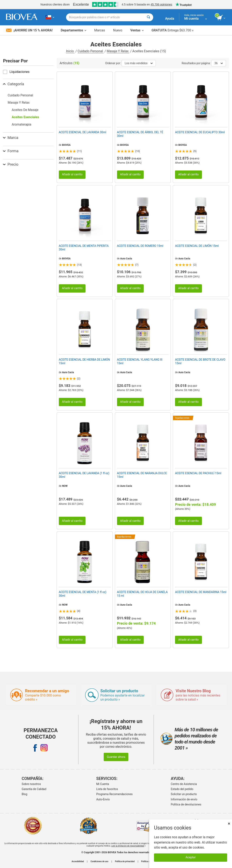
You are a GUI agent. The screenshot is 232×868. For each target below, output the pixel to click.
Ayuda (170, 19)
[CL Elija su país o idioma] (50, 17)
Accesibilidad (78, 862)
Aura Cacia (126, 259)
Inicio (70, 51)
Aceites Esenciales (25, 117)
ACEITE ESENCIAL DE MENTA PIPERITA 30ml (84, 248)
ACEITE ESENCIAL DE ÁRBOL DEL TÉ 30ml (140, 134)
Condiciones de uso (99, 862)
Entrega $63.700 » (172, 30)
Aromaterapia (22, 124)
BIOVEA (66, 145)
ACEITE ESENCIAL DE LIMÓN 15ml (197, 246)
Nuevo (118, 30)
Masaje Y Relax (118, 51)
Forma (11, 151)
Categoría (14, 84)
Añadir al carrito (72, 174)
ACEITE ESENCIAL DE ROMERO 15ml (140, 246)
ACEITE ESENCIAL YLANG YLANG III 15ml (140, 361)
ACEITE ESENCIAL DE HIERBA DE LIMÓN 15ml (84, 361)
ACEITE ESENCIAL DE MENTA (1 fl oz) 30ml (83, 594)
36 (219, 63)
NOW (65, 486)
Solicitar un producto (184, 794)
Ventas (137, 30)
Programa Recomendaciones (114, 794)
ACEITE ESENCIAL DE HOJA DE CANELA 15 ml (142, 594)
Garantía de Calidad (34, 789)
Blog (24, 794)
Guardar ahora (116, 757)
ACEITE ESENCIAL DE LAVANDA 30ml (82, 132)
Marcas (100, 30)
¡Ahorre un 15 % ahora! (29, 30)
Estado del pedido (182, 789)
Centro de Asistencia (184, 784)
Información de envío (184, 799)
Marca (11, 138)
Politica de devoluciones (186, 804)
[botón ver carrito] (221, 18)
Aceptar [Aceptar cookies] (191, 857)
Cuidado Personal (91, 51)
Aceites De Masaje (25, 110)
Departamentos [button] (73, 30)
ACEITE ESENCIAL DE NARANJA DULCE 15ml (142, 475)
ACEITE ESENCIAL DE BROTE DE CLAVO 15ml (200, 361)
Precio (11, 164)
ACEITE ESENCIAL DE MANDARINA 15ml (201, 592)
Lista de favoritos (107, 789)
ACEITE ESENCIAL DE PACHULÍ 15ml (198, 473)
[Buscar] (148, 17)
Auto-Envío (103, 799)
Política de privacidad (125, 862)
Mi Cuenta (103, 784)
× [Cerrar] (229, 824)
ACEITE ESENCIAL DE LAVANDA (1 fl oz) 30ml (84, 475)
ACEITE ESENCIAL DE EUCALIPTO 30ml (200, 132)
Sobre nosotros (31, 784)
